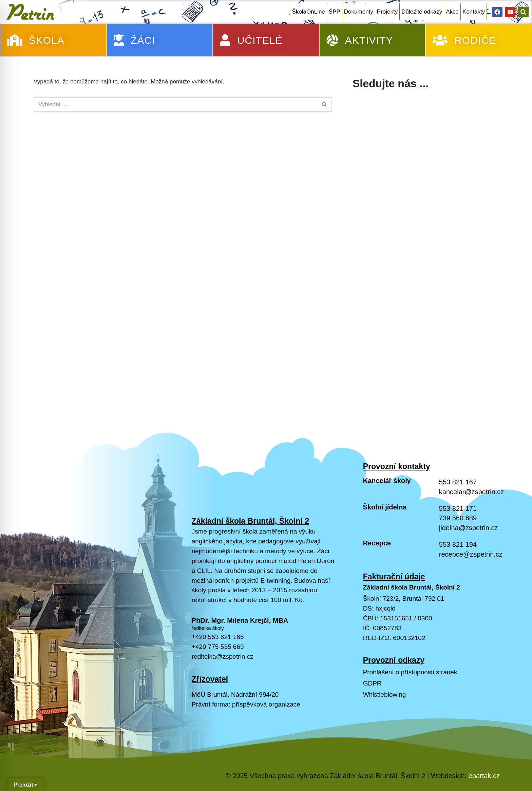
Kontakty (474, 12)
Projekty (387, 12)
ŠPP (335, 12)
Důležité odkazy (422, 12)
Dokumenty (359, 12)
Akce (452, 12)
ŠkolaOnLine (308, 12)
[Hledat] (175, 104)
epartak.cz (484, 776)
